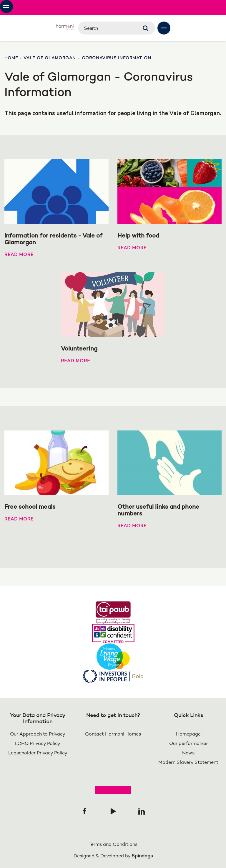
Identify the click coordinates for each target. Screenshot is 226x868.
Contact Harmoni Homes (113, 734)
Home (11, 58)
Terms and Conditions (113, 845)
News (188, 753)
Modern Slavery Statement (188, 763)
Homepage (188, 734)
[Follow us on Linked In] (142, 811)
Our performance (188, 744)
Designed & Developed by (113, 856)
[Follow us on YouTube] (113, 811)
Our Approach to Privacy (38, 734)
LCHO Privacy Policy (38, 744)
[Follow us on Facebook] (84, 811)
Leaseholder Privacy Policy (38, 753)
